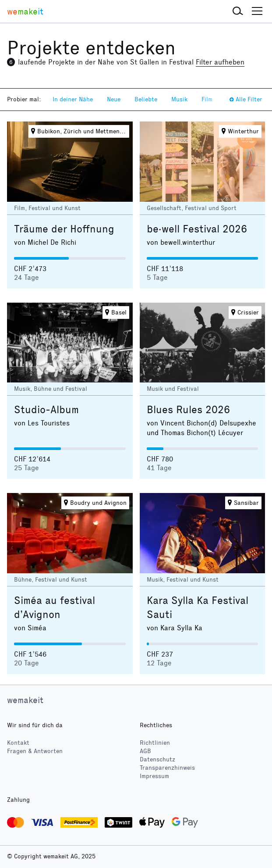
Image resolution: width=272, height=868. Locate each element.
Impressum (154, 776)
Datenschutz (157, 759)
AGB (145, 751)
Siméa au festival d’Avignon (55, 607)
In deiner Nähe (73, 99)
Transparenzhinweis (167, 768)
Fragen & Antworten (35, 751)
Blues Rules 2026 (188, 410)
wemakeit (25, 700)
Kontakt (18, 743)
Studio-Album (46, 410)
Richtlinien (155, 743)
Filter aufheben (220, 62)
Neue (114, 99)
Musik (179, 99)
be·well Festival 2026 (197, 229)
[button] (238, 11)
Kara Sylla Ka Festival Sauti (198, 607)
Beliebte (146, 99)
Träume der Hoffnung (64, 229)
